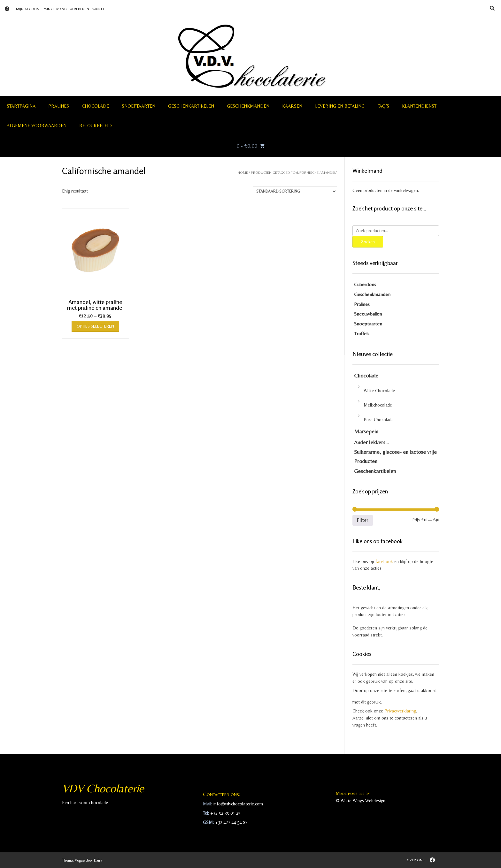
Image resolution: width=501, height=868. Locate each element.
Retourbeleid (96, 126)
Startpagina (21, 106)
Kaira (98, 860)
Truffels (362, 334)
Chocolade (95, 106)
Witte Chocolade (379, 391)
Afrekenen (80, 9)
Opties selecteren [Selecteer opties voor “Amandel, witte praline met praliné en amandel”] (95, 326)
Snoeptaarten (139, 106)
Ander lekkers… (371, 442)
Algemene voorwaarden (37, 126)
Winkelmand (55, 9)
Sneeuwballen (368, 314)
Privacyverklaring (400, 711)
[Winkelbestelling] (295, 191)
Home (243, 172)
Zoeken (368, 242)
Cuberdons (365, 284)
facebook (384, 561)
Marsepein (366, 431)
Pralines (59, 106)
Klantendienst (419, 106)
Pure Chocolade (379, 420)
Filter (362, 520)
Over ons (416, 860)
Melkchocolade (378, 405)
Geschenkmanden (248, 106)
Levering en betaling (340, 106)
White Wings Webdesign (363, 801)
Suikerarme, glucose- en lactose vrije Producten (395, 457)
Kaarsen (292, 106)
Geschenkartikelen (191, 106)
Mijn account (28, 9)
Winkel (98, 9)
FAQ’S (383, 106)
